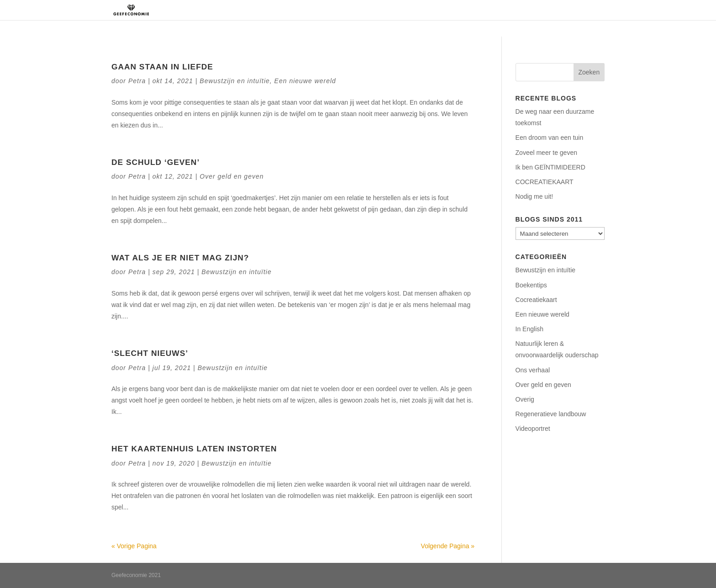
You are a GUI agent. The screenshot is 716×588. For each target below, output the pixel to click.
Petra (137, 81)
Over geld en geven (232, 176)
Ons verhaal (533, 370)
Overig (525, 399)
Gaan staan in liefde (162, 67)
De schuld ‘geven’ (155, 162)
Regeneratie (434, 10)
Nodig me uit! (534, 196)
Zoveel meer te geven (546, 153)
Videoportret (533, 429)
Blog (597, 10)
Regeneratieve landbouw (551, 414)
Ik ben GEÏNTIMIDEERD (550, 167)
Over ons (387, 10)
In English (529, 329)
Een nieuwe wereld (305, 81)
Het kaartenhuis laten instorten (194, 449)
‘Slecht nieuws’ (150, 353)
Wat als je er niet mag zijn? (180, 258)
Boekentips (531, 285)
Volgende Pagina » (448, 546)
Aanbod (477, 10)
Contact (565, 10)
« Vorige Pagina (134, 546)
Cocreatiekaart (536, 300)
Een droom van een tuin (550, 138)
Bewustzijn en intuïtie (235, 81)
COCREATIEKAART (545, 182)
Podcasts (526, 10)
